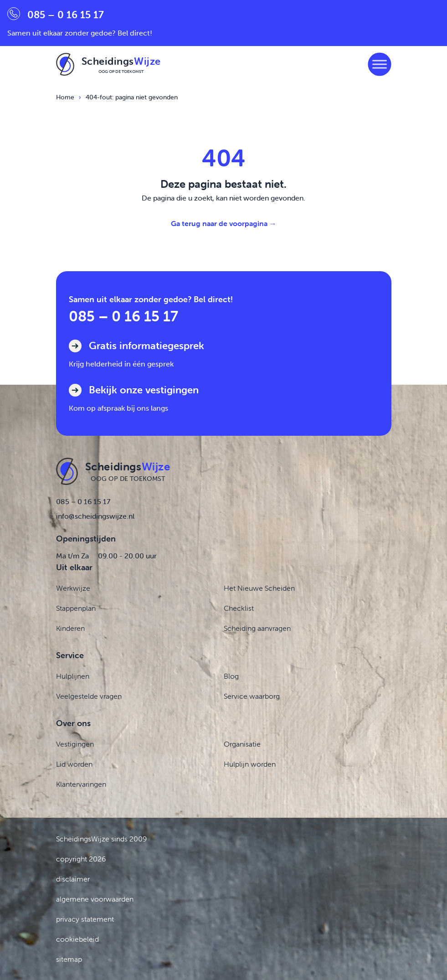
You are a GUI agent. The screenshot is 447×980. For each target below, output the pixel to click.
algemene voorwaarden (95, 899)
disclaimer (73, 879)
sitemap (69, 959)
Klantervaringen (81, 784)
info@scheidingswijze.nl (95, 516)
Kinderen (70, 628)
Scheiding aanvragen (257, 628)
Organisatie (242, 744)
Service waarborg (252, 696)
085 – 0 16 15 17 (123, 316)
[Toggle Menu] (379, 64)
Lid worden (74, 764)
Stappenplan (76, 608)
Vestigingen (75, 744)
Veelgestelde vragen (89, 696)
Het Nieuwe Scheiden (259, 588)
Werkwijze (73, 588)
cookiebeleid (77, 939)
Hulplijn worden (250, 764)
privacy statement (85, 919)
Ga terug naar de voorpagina (224, 223)
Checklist (239, 608)
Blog (231, 676)
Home (65, 97)
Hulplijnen (73, 676)
